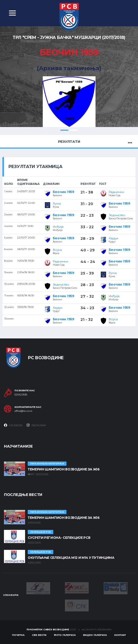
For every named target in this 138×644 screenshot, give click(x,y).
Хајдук (114, 238)
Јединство (117, 215)
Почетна (18, 635)
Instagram (36, 425)
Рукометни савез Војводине (48, 629)
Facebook (13, 425)
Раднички (116, 192)
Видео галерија (95, 635)
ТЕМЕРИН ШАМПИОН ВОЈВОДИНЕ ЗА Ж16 (63, 469)
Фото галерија (65, 635)
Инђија (58, 227)
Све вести (39, 635)
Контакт (120, 635)
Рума (57, 203)
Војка (57, 250)
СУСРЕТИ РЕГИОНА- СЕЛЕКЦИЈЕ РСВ (59, 538)
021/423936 (21, 395)
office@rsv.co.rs (23, 411)
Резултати (69, 141)
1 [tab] (64, 130)
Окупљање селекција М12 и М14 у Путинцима (71, 558)
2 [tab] (74, 130)
